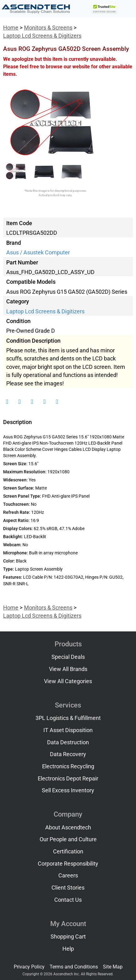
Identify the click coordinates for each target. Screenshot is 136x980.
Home (11, 28)
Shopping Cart (68, 937)
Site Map (113, 967)
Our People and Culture (68, 839)
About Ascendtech (68, 828)
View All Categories (68, 681)
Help (68, 949)
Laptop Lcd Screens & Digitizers (42, 36)
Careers (68, 876)
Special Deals (68, 657)
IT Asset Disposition (68, 730)
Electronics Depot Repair (68, 779)
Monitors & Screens (48, 28)
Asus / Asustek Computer (38, 253)
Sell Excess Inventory (68, 790)
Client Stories (68, 888)
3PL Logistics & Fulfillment (68, 718)
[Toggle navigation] (127, 9)
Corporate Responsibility (68, 864)
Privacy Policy (29, 967)
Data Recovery (68, 754)
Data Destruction (68, 742)
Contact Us (68, 900)
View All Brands (68, 669)
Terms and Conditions (74, 967)
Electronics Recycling (68, 766)
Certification (68, 852)
